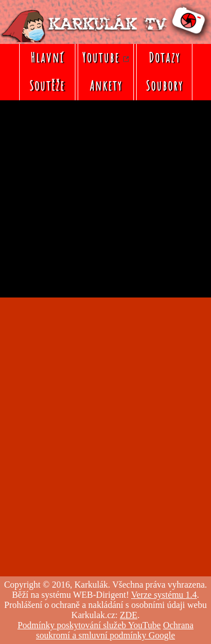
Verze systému (164, 595)
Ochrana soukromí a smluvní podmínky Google (115, 630)
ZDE (129, 615)
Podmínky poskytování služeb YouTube (89, 625)
